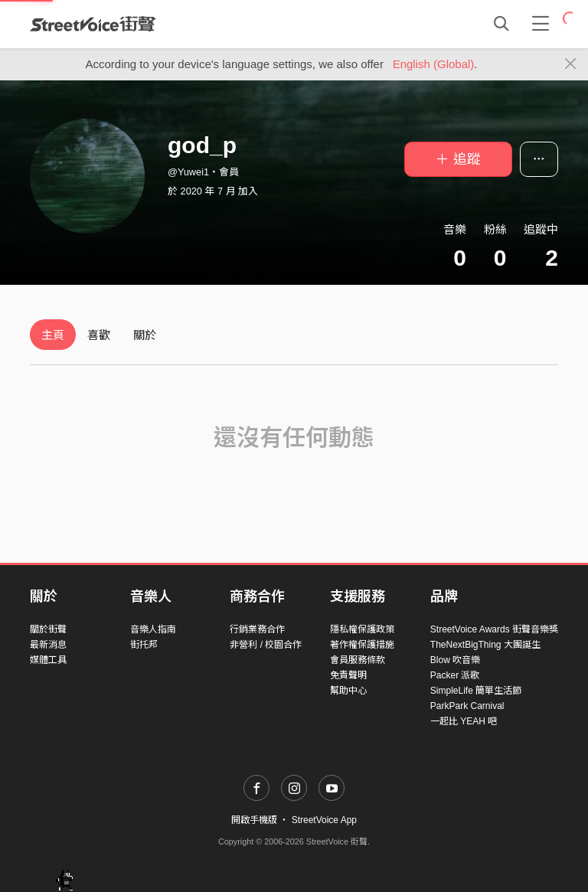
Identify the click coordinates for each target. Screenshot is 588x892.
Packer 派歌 (455, 675)
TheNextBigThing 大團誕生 (485, 645)
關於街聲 (48, 629)
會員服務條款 (358, 660)
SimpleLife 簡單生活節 (476, 691)
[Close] (571, 64)
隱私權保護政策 (362, 629)
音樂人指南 (153, 629)
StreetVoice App (324, 820)
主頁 (53, 335)
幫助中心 (348, 691)
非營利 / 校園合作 (266, 645)
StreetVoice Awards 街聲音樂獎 (494, 629)
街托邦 (144, 645)
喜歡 (99, 335)
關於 (145, 335)
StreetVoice (93, 24)
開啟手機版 (254, 820)
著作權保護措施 (362, 645)
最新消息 (48, 645)
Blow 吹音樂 (455, 660)
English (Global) (434, 64)
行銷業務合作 (257, 629)
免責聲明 (348, 675)
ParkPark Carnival (467, 706)
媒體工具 (48, 660)
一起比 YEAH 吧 (464, 721)
